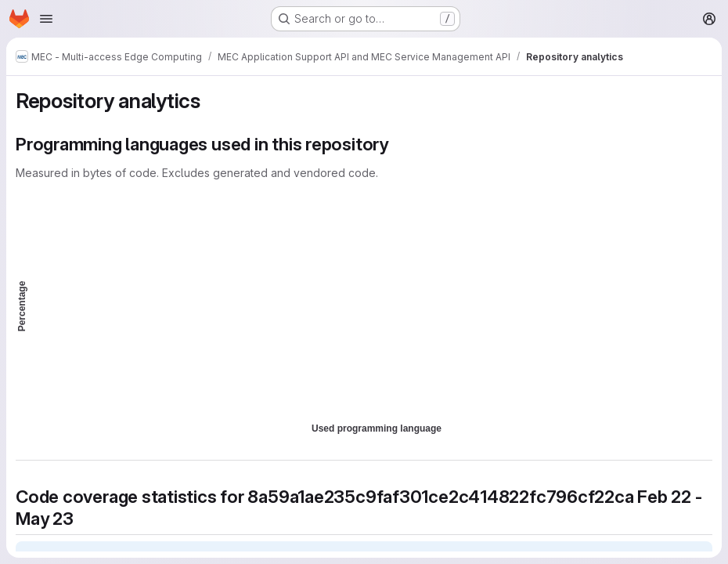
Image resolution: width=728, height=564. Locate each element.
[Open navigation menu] (46, 19)
